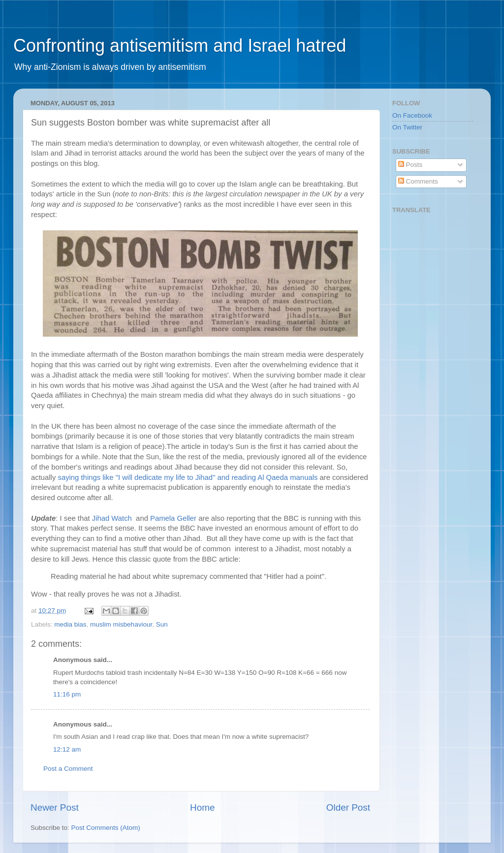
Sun (162, 624)
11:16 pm (67, 694)
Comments (418, 181)
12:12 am (67, 749)
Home (202, 807)
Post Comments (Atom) (106, 828)
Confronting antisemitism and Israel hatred (180, 46)
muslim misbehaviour (121, 624)
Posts (410, 165)
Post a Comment (68, 769)
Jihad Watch (113, 518)
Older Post (348, 807)
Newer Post (55, 807)
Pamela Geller (173, 518)
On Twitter (407, 127)
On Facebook (412, 115)
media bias (70, 624)
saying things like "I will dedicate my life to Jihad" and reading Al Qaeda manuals (188, 477)
